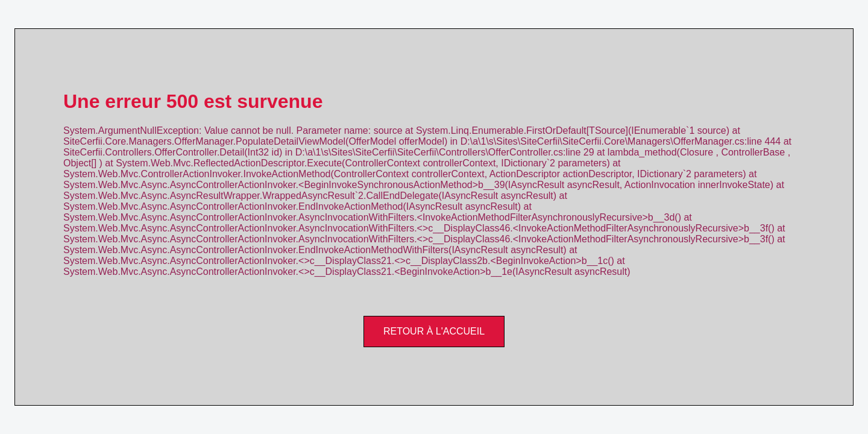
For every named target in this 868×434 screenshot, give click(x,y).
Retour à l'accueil (434, 331)
